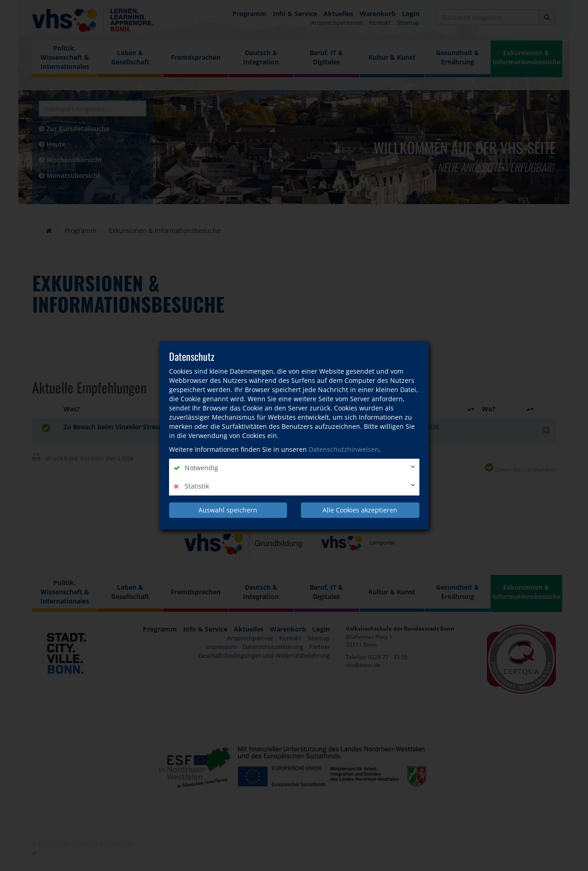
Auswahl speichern (228, 510)
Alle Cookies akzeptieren (360, 510)
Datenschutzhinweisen (344, 449)
